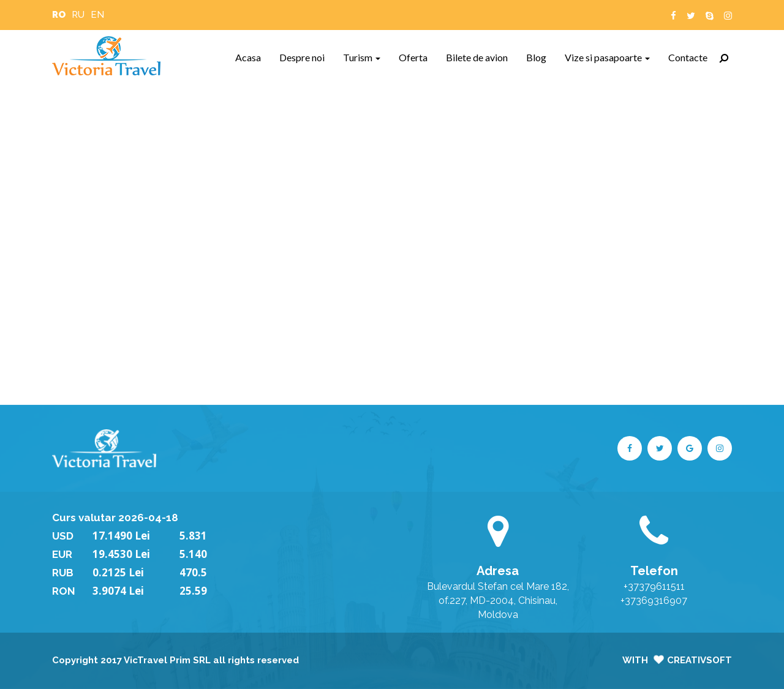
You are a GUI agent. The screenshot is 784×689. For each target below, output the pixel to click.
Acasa (253, 57)
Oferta (418, 57)
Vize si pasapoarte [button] (607, 57)
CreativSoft (699, 660)
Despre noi (307, 57)
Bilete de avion (481, 57)
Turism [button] (362, 57)
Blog (541, 57)
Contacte (692, 57)
